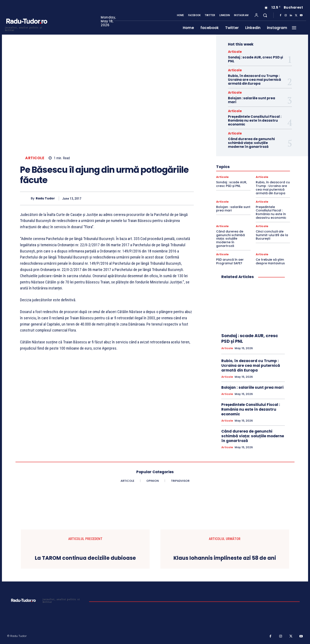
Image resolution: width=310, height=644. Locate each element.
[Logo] (26, 28)
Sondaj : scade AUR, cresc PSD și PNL (255, 59)
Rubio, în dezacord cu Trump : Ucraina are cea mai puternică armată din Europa (254, 80)
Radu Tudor (45, 198)
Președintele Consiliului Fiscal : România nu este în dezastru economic (255, 120)
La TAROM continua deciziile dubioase (85, 558)
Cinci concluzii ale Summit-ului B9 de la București (272, 235)
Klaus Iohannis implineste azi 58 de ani (225, 558)
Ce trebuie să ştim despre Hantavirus (270, 261)
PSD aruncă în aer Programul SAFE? (230, 261)
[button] (265, 15)
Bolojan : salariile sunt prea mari (252, 100)
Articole (35, 158)
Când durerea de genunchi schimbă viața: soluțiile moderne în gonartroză (251, 143)
